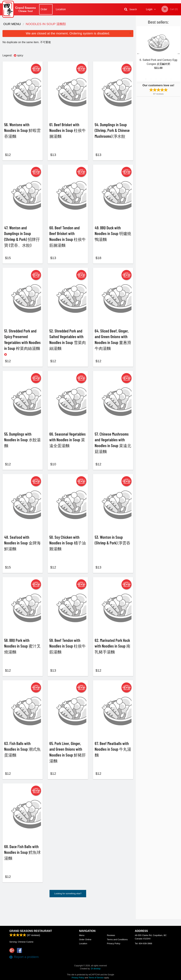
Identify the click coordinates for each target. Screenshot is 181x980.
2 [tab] (151, 79)
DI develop (96, 969)
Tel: (143, 943)
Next (178, 53)
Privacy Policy (114, 943)
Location (61, 9)
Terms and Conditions (117, 939)
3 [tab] (156, 79)
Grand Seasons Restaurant (31, 931)
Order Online (44, 12)
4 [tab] (161, 79)
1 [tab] (146, 79)
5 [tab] (166, 79)
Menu (82, 935)
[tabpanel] (159, 51)
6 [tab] (171, 79)
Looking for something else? (68, 916)
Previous (138, 53)
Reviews (111, 935)
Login (149, 9)
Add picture (36, 69)
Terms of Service (96, 978)
